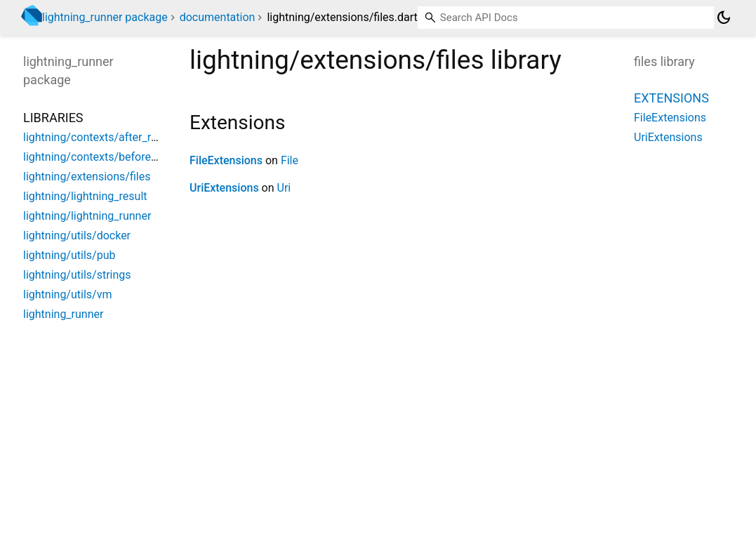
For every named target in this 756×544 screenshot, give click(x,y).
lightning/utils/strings (77, 275)
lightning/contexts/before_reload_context (126, 157)
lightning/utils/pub (69, 255)
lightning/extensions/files (87, 177)
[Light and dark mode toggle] (724, 18)
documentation (218, 17)
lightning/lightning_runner (87, 216)
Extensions (671, 98)
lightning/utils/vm (67, 294)
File (290, 160)
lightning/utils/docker (77, 235)
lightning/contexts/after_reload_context (122, 137)
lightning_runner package (105, 17)
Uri (284, 188)
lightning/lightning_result (85, 196)
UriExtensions (224, 188)
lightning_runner (63, 314)
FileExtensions (226, 160)
